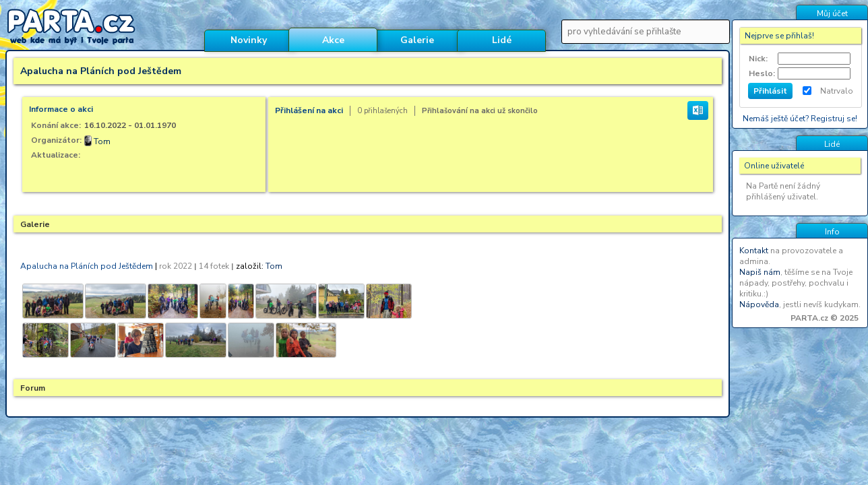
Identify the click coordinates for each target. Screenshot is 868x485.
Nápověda (759, 304)
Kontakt (754, 251)
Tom (102, 141)
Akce (333, 40)
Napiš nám (760, 272)
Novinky (249, 40)
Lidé (502, 40)
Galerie (417, 40)
